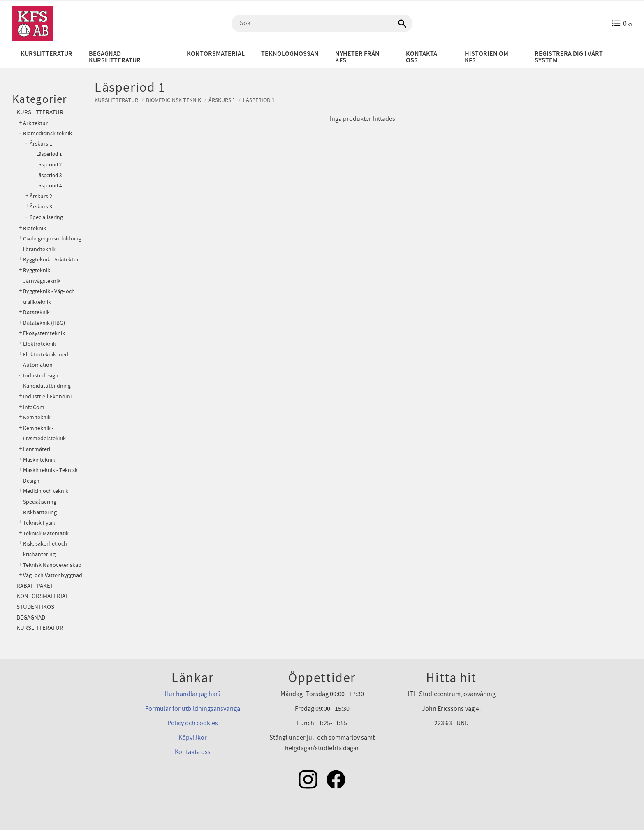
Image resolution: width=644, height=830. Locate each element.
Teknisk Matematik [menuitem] (46, 533)
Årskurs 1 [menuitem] (41, 144)
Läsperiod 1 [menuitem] (49, 154)
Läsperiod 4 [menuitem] (49, 186)
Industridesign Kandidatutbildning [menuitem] (47, 381)
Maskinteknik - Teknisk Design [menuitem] (50, 475)
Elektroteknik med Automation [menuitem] (46, 360)
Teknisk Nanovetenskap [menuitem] (52, 565)
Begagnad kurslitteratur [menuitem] (115, 57)
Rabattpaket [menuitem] (35, 586)
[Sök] (402, 23)
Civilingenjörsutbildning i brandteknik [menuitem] (52, 244)
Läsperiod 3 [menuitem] (49, 176)
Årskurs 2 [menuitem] (41, 197)
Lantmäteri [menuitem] (37, 449)
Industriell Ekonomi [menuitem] (47, 397)
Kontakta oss (193, 752)
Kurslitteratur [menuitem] (46, 54)
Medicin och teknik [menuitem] (46, 491)
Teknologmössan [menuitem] (290, 54)
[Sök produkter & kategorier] (322, 23)
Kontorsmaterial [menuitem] (216, 54)
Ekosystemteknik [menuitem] (44, 333)
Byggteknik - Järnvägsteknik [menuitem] (42, 276)
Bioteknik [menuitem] (35, 228)
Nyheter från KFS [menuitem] (357, 57)
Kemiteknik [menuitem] (37, 417)
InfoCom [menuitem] (34, 407)
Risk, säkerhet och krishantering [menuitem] (45, 549)
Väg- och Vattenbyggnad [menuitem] (53, 575)
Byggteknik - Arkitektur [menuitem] (51, 260)
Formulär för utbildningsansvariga (193, 709)
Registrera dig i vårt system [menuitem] (569, 57)
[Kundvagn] (622, 23)
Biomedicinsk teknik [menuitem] (47, 133)
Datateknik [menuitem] (36, 312)
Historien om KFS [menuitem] (486, 57)
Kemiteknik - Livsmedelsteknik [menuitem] (44, 433)
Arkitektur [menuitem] (35, 123)
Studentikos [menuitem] (35, 607)
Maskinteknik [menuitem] (39, 460)
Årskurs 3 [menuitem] (41, 207)
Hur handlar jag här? (193, 694)
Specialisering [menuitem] (46, 217)
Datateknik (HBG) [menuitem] (44, 323)
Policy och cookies (193, 723)
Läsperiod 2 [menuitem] (49, 165)
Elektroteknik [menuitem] (39, 344)
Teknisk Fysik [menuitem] (39, 523)
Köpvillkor (193, 738)
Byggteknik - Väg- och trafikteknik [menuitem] (49, 297)
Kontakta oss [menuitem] (422, 57)
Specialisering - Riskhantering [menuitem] (41, 507)
